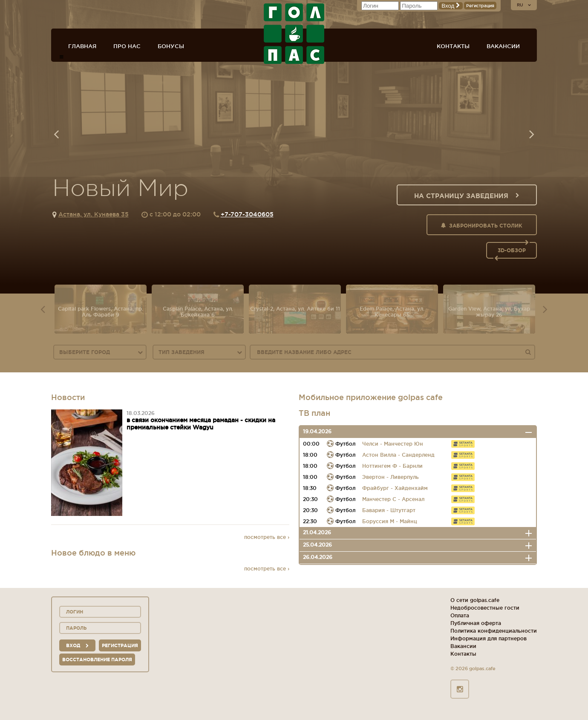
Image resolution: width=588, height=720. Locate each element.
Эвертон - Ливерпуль (391, 477)
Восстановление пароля (97, 660)
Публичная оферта (476, 623)
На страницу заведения (467, 196)
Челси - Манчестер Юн (393, 444)
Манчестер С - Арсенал (393, 499)
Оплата (460, 615)
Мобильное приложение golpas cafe (371, 397)
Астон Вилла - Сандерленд (398, 455)
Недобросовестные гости (485, 608)
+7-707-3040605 (247, 214)
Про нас (127, 46)
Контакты (453, 46)
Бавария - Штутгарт (389, 510)
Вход (451, 6)
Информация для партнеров (489, 638)
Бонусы (171, 46)
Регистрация (480, 6)
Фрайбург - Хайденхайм (395, 488)
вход (77, 645)
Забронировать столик (482, 226)
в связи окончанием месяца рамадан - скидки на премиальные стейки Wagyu (201, 424)
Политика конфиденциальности (494, 631)
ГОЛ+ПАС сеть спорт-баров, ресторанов (294, 34)
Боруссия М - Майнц (390, 521)
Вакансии (503, 46)
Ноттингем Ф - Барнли (392, 466)
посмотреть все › (267, 537)
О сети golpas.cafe (475, 600)
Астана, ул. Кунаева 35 (94, 214)
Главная (82, 46)
